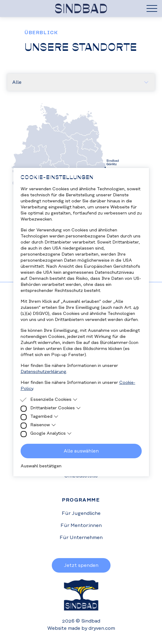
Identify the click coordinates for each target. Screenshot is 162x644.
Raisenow (43, 425)
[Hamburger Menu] (152, 8)
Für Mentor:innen (81, 525)
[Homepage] (81, 8)
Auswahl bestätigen (41, 466)
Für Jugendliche (81, 513)
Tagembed (45, 417)
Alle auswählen (81, 451)
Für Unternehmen (81, 538)
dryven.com (102, 628)
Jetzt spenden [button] (81, 565)
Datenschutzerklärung (43, 372)
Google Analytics (51, 433)
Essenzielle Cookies (54, 400)
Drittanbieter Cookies (56, 408)
